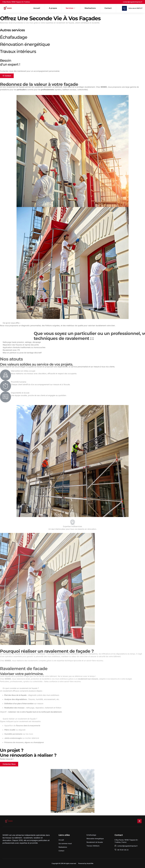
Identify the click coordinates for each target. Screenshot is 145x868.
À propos (53, 8)
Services (70, 8)
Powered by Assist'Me (86, 863)
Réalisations (90, 8)
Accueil (37, 8)
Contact (108, 8)
